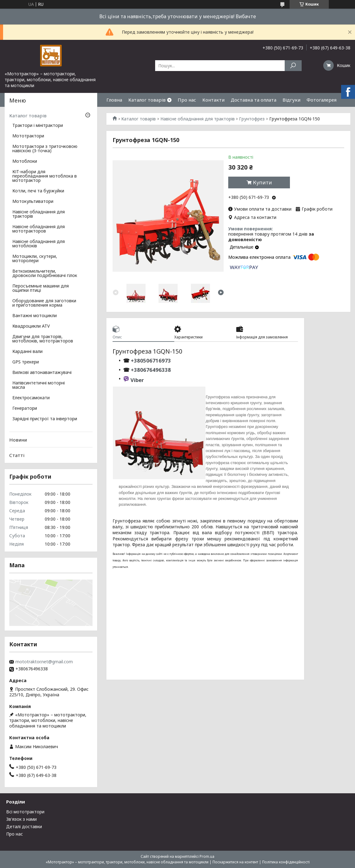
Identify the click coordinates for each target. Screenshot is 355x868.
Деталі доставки (24, 826)
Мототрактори (28, 136)
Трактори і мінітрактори (38, 126)
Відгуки (291, 100)
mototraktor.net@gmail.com (44, 662)
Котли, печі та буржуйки (38, 191)
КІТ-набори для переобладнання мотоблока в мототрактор (45, 176)
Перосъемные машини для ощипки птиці (41, 288)
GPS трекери (26, 362)
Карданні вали (27, 352)
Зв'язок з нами (21, 819)
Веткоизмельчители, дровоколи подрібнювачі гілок (45, 274)
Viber (137, 380)
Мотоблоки (25, 161)
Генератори (25, 409)
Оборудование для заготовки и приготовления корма (44, 303)
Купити (262, 182)
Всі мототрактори (25, 812)
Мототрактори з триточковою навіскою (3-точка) (45, 149)
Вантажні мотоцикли (35, 316)
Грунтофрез (252, 119)
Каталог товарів (147, 100)
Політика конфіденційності (286, 862)
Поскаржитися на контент (235, 862)
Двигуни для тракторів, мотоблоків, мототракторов (43, 339)
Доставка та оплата (254, 100)
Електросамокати (31, 398)
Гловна (114, 100)
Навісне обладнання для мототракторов (39, 229)
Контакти (213, 100)
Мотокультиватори (33, 202)
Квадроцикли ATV (31, 326)
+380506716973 (150, 361)
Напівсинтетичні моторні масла (39, 385)
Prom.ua (207, 856)
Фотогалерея (322, 100)
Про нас (187, 100)
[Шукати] (293, 66)
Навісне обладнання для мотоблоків (39, 244)
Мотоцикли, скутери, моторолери (35, 259)
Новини (18, 440)
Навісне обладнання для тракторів (198, 119)
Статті (17, 455)
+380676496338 (151, 370)
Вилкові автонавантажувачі (42, 373)
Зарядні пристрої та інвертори (45, 419)
